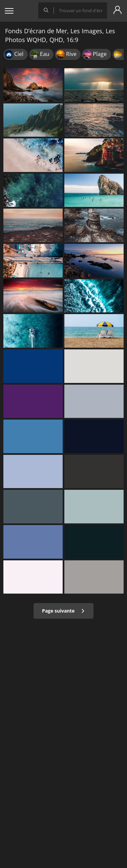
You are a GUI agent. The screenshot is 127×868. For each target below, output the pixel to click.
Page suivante (63, 611)
